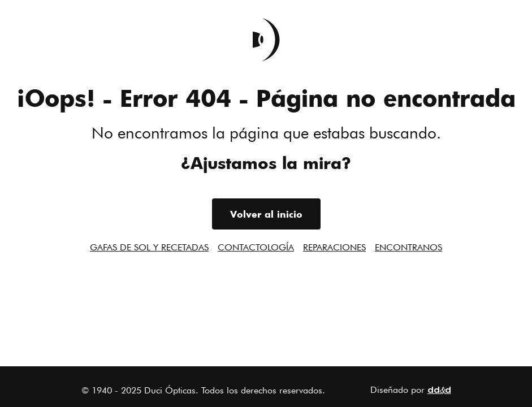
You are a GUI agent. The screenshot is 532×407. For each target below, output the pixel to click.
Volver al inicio (266, 214)
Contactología (256, 247)
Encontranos (408, 247)
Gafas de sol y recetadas (149, 247)
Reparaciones (334, 247)
